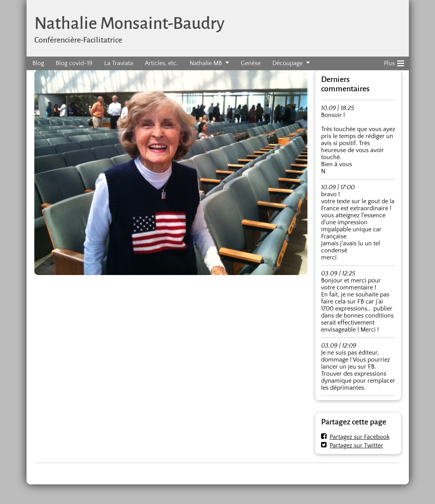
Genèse (251, 63)
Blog (38, 63)
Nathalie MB (206, 63)
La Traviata (119, 63)
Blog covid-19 (74, 63)
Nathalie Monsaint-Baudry (129, 23)
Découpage (288, 63)
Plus (394, 62)
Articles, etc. (161, 63)
